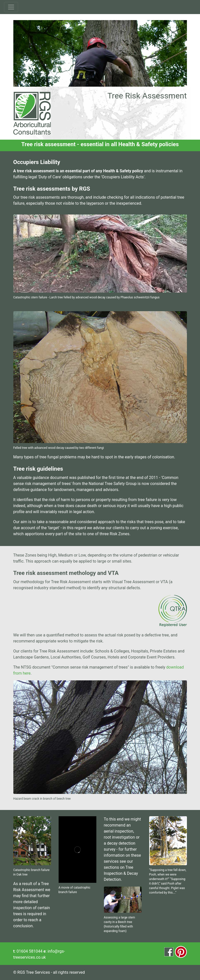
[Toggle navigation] (11, 7)
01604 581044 (30, 951)
